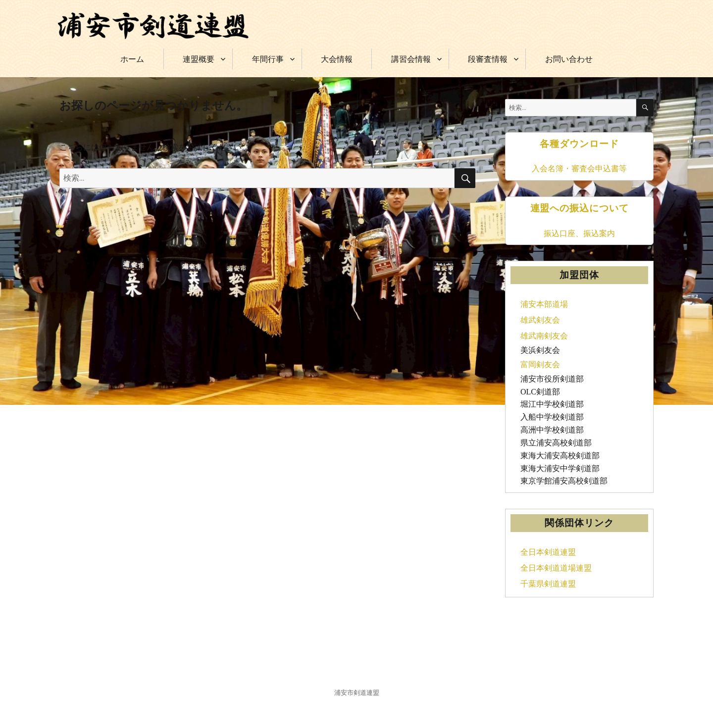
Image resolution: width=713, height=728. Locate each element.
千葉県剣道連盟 (548, 584)
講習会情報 (411, 59)
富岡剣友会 (540, 364)
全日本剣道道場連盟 (556, 568)
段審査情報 (488, 59)
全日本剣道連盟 (548, 552)
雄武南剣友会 (544, 336)
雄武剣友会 (540, 320)
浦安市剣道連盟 (357, 693)
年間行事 (268, 59)
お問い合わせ (569, 59)
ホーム (132, 59)
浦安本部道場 (544, 304)
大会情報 (337, 59)
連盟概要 (199, 59)
